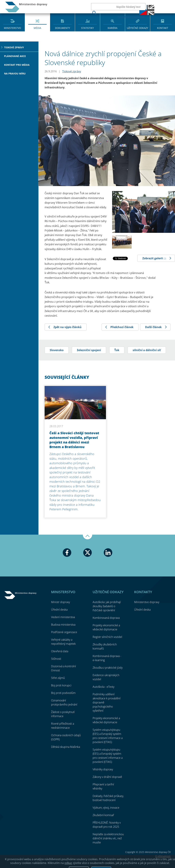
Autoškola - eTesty (103, 687)
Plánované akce (15, 56)
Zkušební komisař (103, 815)
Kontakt (163, 28)
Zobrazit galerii (154, 258)
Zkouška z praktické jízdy (108, 668)
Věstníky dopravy (103, 769)
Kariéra (113, 28)
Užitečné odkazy (137, 28)
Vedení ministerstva (63, 617)
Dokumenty (63, 28)
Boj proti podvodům (63, 693)
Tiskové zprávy (14, 47)
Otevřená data (60, 651)
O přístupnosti (163, 856)
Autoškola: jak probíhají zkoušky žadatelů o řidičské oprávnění (107, 606)
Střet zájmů (58, 678)
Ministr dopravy (60, 602)
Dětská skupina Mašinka (66, 747)
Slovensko (57, 350)
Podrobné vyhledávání (131, 17)
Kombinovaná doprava (106, 618)
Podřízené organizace (64, 632)
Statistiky (87, 28)
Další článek (153, 327)
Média (37, 28)
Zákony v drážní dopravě (107, 777)
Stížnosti (56, 659)
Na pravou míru (15, 73)
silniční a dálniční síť (147, 350)
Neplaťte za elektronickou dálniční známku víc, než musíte (108, 838)
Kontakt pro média (17, 65)
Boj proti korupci (61, 685)
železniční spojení (89, 350)
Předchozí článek (122, 327)
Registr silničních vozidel (107, 637)
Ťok (117, 350)
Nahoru (87, 537)
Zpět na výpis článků (68, 327)
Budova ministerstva (63, 625)
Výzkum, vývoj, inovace (106, 808)
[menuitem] (12, 22)
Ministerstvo (12, 28)
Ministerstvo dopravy (26, 7)
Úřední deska (59, 610)
